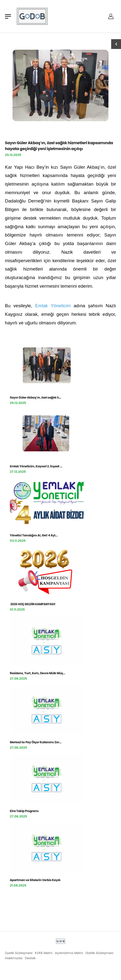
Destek (30, 958)
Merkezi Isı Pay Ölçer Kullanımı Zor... (36, 742)
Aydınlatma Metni (69, 953)
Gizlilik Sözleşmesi (99, 953)
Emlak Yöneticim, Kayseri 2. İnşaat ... (36, 466)
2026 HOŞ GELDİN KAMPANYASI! (33, 604)
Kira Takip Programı (24, 811)
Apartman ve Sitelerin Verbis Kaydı (35, 880)
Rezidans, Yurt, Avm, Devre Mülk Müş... (38, 673)
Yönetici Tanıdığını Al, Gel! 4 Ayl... (34, 535)
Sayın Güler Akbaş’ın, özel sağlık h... (36, 397)
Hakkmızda (14, 958)
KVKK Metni (44, 953)
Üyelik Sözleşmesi (19, 953)
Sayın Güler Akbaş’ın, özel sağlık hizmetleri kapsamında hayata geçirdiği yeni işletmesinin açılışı (59, 146)
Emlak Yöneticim (53, 306)
